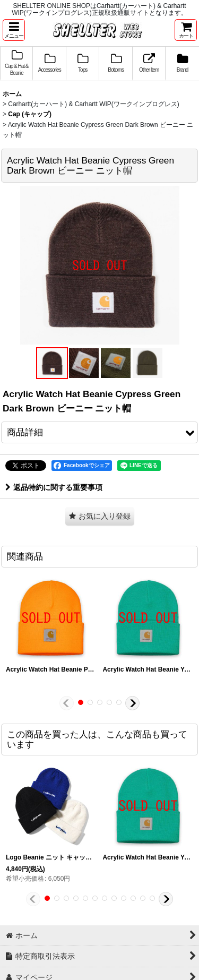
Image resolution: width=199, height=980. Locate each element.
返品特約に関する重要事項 (54, 487)
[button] (14, 30)
